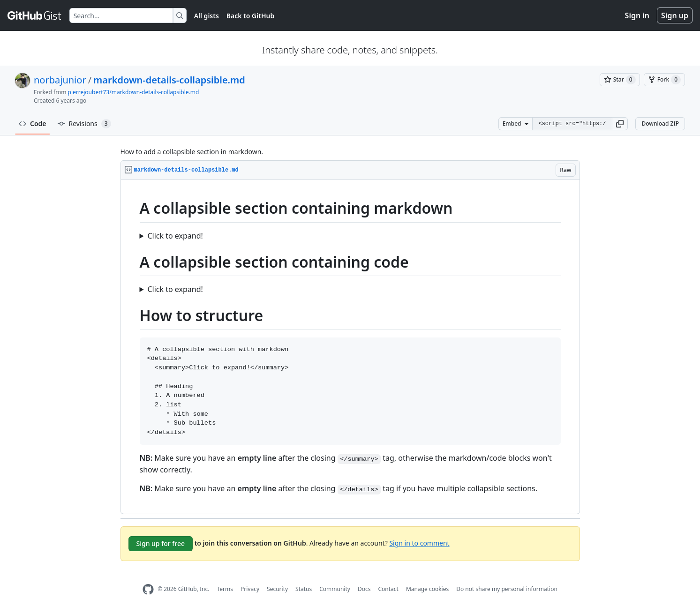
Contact (388, 589)
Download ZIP (660, 124)
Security (277, 589)
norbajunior (60, 80)
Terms (225, 589)
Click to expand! (175, 236)
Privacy (250, 589)
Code (33, 124)
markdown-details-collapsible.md (169, 80)
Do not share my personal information (507, 589)
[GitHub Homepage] (148, 589)
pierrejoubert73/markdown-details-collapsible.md (134, 92)
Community (335, 589)
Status (304, 589)
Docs (364, 589)
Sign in (637, 15)
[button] (620, 124)
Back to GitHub (250, 16)
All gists (207, 16)
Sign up (675, 15)
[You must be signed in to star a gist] (620, 80)
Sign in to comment (419, 543)
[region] (350, 347)
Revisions (84, 124)
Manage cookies (427, 589)
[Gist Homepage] (35, 15)
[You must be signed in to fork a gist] (664, 80)
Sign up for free (161, 543)
